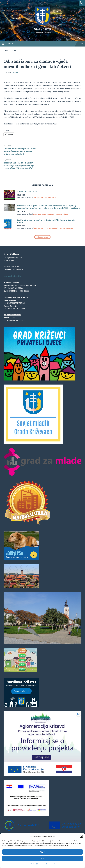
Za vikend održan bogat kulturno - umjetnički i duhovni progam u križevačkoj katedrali (20, 151)
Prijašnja (7, 146)
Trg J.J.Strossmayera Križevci (46, 197)
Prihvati (43, 852)
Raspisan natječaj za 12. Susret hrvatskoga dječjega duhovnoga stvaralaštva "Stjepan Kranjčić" (19, 165)
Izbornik (42, 44)
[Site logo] (43, 25)
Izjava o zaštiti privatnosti (47, 864)
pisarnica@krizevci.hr (12, 276)
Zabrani (42, 858)
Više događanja (43, 237)
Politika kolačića (34, 864)
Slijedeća (7, 160)
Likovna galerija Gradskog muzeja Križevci (51, 214)
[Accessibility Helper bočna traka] (82, 3)
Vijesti (15, 50)
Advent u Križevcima (27, 191)
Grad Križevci (42, 29)
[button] (81, 836)
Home (6, 50)
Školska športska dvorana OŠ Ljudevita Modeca (53, 228)
